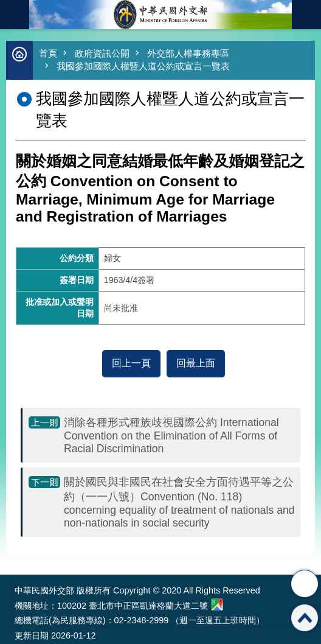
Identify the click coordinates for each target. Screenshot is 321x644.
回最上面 (196, 363)
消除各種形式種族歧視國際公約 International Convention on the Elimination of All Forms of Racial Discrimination (171, 436)
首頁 (48, 53)
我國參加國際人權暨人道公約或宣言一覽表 (143, 66)
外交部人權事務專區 (188, 53)
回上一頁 (131, 363)
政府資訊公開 (102, 53)
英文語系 (306, 15)
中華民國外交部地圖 (217, 604)
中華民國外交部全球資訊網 (160, 15)
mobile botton (15, 15)
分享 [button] (305, 584)
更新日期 (32, 635)
